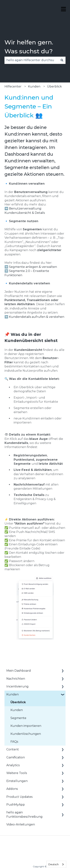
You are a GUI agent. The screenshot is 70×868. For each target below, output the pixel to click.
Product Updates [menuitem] (19, 797)
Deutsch (53, 864)
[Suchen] (62, 60)
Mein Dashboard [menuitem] (19, 671)
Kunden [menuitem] (13, 694)
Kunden (34, 86)
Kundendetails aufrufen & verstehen (37, 317)
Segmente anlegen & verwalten (33, 267)
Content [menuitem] (13, 749)
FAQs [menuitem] (14, 742)
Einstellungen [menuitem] (17, 781)
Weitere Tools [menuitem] (17, 773)
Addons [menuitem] (12, 789)
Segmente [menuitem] (18, 718)
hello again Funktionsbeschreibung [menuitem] (24, 814)
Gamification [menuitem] (16, 757)
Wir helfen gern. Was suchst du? (29, 47)
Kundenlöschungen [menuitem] (26, 734)
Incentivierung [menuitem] (17, 686)
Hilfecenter (13, 86)
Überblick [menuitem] (18, 702)
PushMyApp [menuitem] (16, 805)
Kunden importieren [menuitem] (26, 726)
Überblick (54, 86)
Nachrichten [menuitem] (16, 679)
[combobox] (31, 60)
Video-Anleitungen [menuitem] (21, 824)
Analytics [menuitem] (13, 765)
